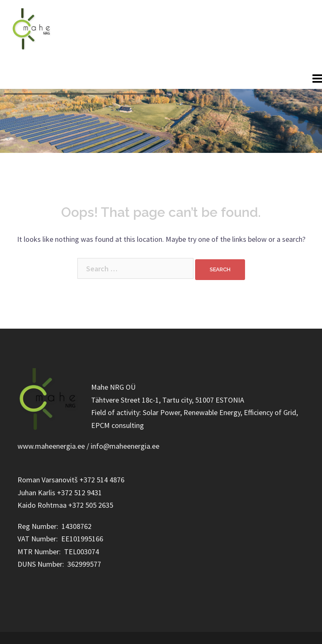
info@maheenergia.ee (283, 43)
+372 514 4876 (269, 59)
